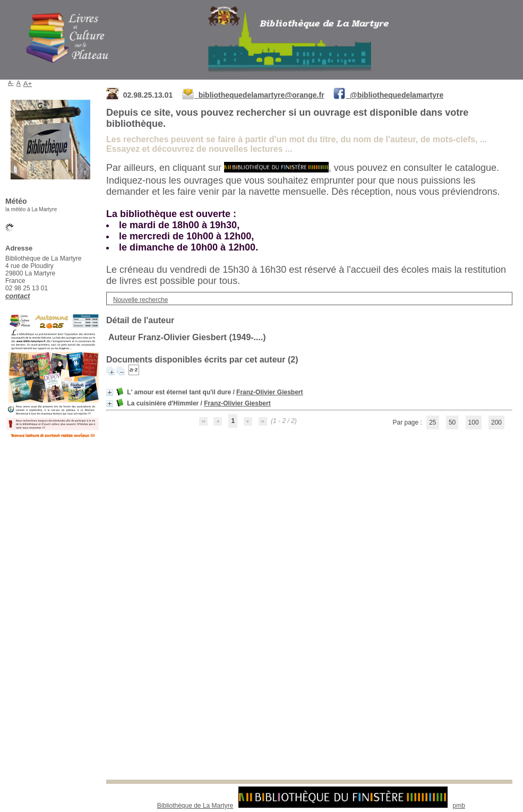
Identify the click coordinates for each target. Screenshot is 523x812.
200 (496, 422)
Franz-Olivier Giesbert (269, 392)
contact (18, 296)
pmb (459, 806)
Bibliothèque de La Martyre (195, 806)
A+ (28, 84)
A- (11, 83)
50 (452, 422)
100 (474, 422)
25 (432, 422)
